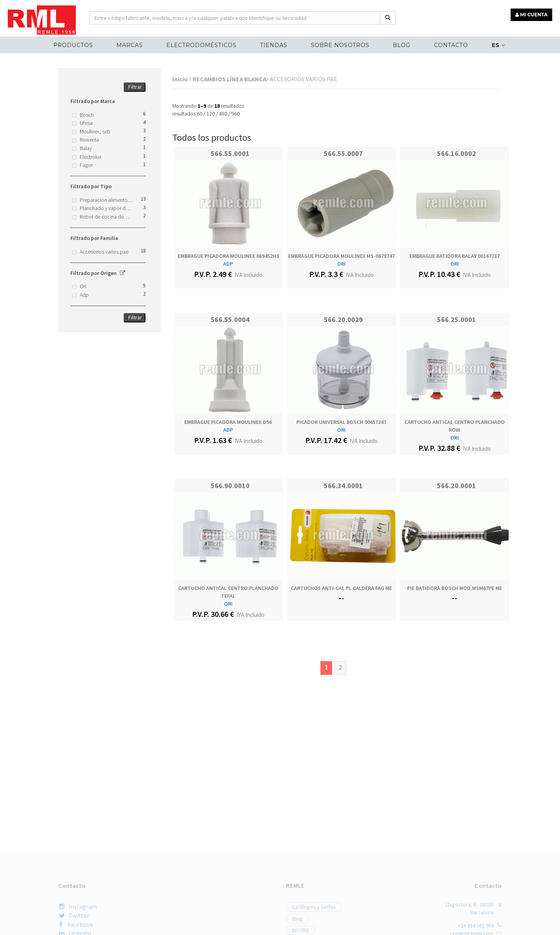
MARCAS (130, 45)
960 (235, 114)
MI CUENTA (531, 15)
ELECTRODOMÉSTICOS (201, 45)
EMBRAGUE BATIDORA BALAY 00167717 (455, 256)
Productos (73, 45)
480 (223, 114)
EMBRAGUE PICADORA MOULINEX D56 (228, 422)
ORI (341, 264)
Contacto (451, 45)
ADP (228, 264)
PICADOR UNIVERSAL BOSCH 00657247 (341, 422)
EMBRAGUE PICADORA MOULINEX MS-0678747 (341, 256)
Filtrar (135, 87)
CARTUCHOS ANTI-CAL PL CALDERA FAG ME (341, 588)
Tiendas (274, 45)
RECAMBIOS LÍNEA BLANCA (231, 79)
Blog (402, 45)
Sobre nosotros (340, 45)
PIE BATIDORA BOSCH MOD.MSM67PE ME (455, 588)
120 (211, 114)
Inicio (182, 79)
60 (199, 114)
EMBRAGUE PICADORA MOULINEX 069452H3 (228, 256)
